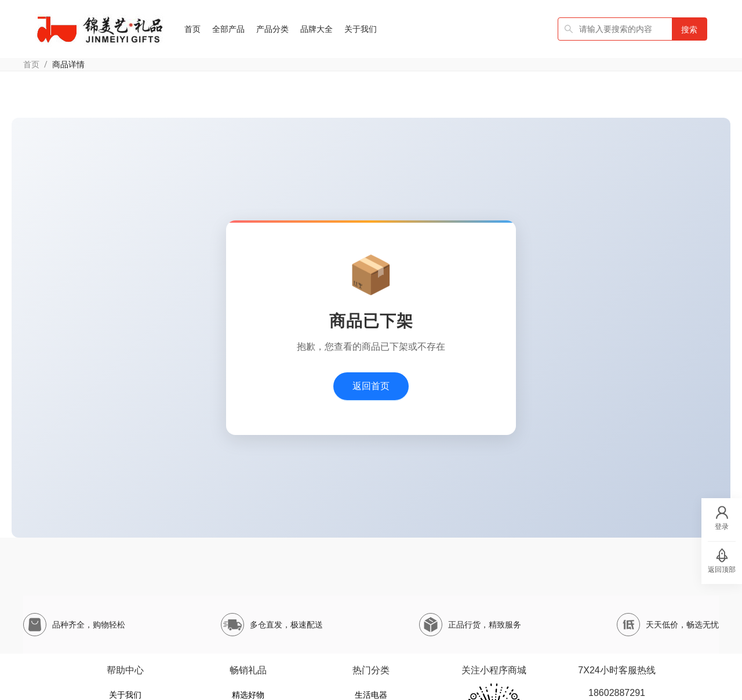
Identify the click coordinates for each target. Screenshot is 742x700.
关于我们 (125, 695)
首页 (31, 64)
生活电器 (371, 695)
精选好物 (248, 695)
